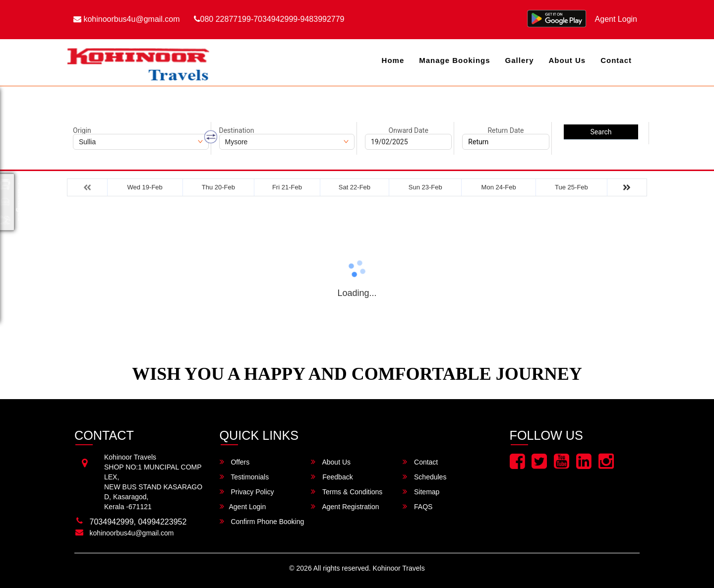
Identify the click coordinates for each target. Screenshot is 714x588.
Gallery (520, 60)
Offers (235, 462)
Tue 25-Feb (571, 187)
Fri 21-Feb (287, 187)
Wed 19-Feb (145, 187)
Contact (616, 60)
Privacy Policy (247, 492)
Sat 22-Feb (355, 187)
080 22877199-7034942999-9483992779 (269, 19)
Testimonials (244, 477)
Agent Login (616, 19)
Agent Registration (345, 506)
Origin (82, 130)
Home (393, 60)
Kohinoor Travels (399, 568)
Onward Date (409, 130)
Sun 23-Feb (425, 187)
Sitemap (421, 492)
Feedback (332, 477)
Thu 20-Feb (218, 187)
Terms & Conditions (347, 492)
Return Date (506, 130)
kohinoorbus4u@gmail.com (127, 19)
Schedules (424, 477)
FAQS (417, 506)
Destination (237, 130)
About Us (567, 60)
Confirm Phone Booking (262, 521)
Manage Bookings (454, 60)
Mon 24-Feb (499, 187)
